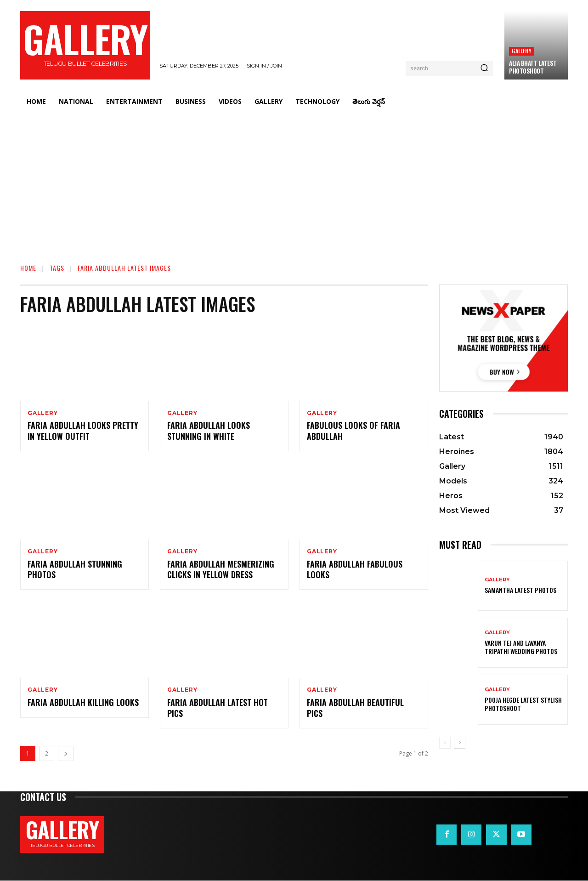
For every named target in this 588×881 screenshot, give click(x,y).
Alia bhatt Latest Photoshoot (533, 67)
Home (28, 268)
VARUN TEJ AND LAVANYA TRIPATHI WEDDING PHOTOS (521, 647)
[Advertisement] (294, 182)
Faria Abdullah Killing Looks (83, 703)
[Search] (484, 68)
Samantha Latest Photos (520, 590)
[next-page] (66, 754)
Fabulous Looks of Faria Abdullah (353, 431)
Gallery (521, 51)
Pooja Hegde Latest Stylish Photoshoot (523, 704)
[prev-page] (445, 743)
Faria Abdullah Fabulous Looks (355, 569)
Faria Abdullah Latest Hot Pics (218, 708)
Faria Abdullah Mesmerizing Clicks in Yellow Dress (221, 569)
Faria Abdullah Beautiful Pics (355, 708)
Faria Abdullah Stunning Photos (75, 569)
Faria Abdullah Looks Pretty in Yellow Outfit (83, 431)
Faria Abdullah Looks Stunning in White (209, 431)
